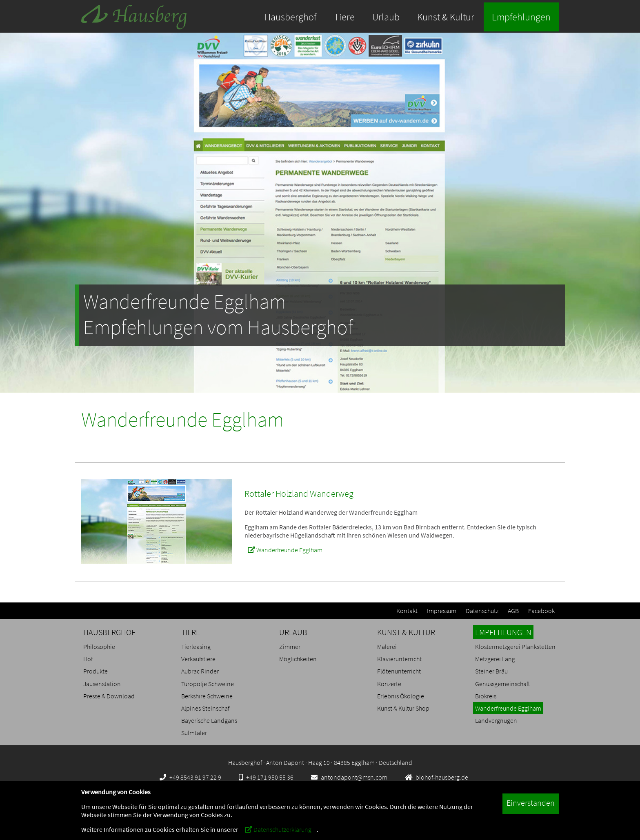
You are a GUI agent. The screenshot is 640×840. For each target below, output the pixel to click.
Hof (88, 659)
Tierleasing (196, 647)
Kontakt (407, 611)
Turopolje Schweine (208, 684)
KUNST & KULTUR (406, 632)
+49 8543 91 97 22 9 (190, 777)
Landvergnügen (496, 720)
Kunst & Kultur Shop (403, 708)
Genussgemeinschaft (503, 684)
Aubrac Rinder (200, 671)
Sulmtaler (194, 733)
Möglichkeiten (298, 659)
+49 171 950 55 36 (266, 777)
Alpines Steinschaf (205, 708)
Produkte (96, 671)
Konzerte (389, 684)
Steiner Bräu (491, 671)
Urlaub (386, 17)
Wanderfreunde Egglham (285, 550)
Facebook (541, 611)
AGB (513, 611)
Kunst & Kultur (446, 17)
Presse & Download (109, 696)
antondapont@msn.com (349, 777)
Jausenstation (102, 684)
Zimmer (290, 647)
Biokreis (486, 696)
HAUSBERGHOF (109, 632)
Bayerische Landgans (209, 720)
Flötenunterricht (399, 671)
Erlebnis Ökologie (401, 696)
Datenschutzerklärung (278, 829)
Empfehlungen (521, 17)
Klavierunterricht (399, 659)
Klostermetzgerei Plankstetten (515, 647)
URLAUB (293, 632)
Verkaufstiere (198, 659)
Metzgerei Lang (495, 659)
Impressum (442, 611)
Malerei (387, 647)
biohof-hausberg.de (437, 777)
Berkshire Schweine (207, 696)
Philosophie (99, 647)
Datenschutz (482, 611)
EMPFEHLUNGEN (503, 632)
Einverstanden (531, 803)
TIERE (191, 632)
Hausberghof (290, 17)
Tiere (344, 17)
